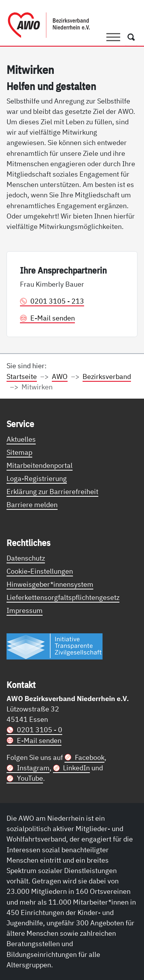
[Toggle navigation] (113, 37)
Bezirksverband (107, 376)
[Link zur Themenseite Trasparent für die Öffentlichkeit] (55, 646)
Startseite (22, 376)
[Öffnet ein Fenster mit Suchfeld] (131, 37)
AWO (60, 376)
